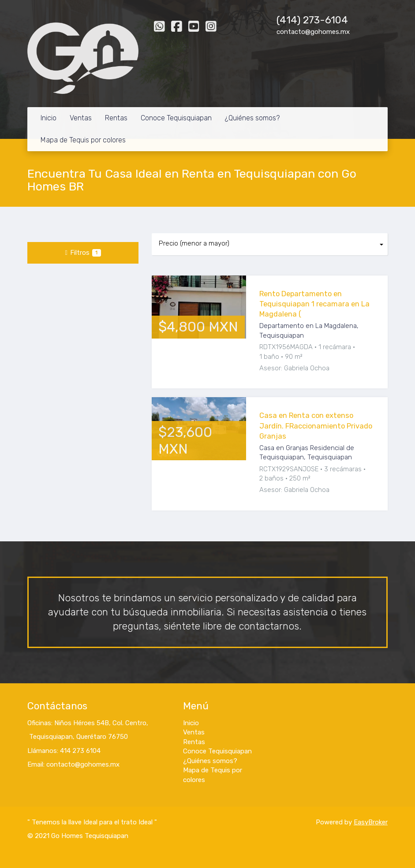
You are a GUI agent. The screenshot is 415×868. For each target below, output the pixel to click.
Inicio (49, 118)
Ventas (81, 118)
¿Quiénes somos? (252, 118)
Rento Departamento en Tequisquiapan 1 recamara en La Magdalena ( (314, 304)
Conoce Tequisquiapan (176, 118)
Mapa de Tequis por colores (83, 140)
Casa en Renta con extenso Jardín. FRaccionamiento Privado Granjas (316, 426)
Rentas (116, 118)
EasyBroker (371, 822)
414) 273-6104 (314, 20)
